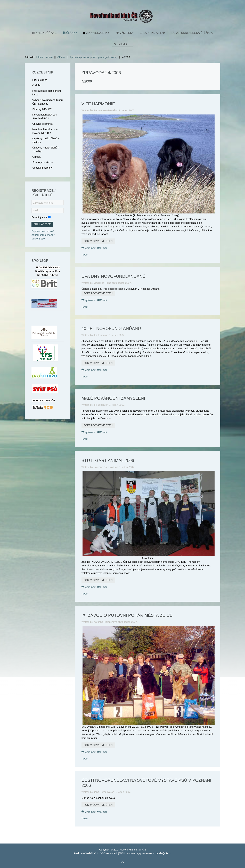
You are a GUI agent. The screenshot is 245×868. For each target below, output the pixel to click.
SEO (103, 853)
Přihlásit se (42, 224)
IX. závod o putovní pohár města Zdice (127, 615)
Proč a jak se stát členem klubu (47, 93)
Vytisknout (89, 248)
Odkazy (37, 157)
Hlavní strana (40, 80)
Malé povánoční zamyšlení (113, 398)
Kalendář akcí (45, 33)
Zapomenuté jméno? (43, 235)
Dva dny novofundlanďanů (114, 276)
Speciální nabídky (42, 168)
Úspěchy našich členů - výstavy (46, 140)
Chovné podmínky (43, 124)
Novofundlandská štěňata (192, 33)
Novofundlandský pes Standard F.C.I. (44, 116)
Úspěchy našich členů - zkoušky (46, 149)
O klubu (37, 85)
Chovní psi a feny (153, 33)
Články (70, 33)
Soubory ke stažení (43, 162)
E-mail (102, 248)
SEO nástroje (127, 853)
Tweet (85, 255)
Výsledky (125, 33)
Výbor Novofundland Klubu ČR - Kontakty (47, 102)
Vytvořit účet (38, 239)
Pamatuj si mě (40, 217)
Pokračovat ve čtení (98, 241)
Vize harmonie (98, 104)
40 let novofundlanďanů (111, 328)
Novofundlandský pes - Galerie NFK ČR (45, 131)
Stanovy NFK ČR (42, 109)
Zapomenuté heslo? (43, 231)
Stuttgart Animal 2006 (108, 460)
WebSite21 (92, 853)
